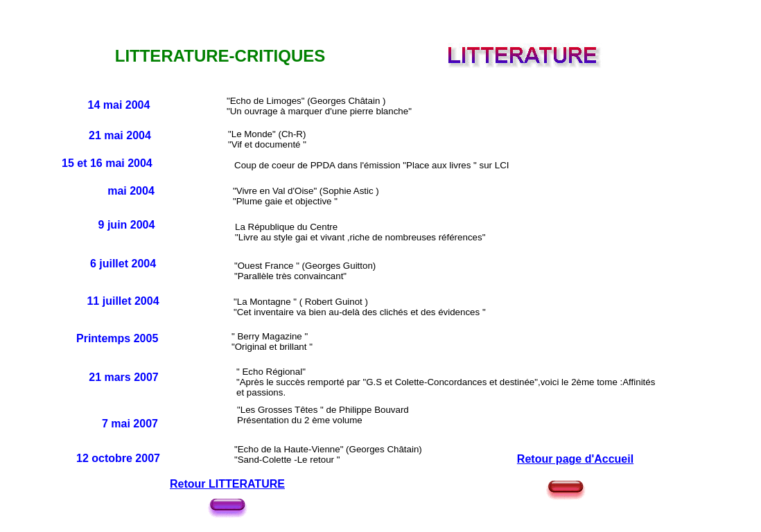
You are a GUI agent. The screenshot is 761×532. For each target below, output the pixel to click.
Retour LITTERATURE (227, 484)
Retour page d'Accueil (575, 459)
